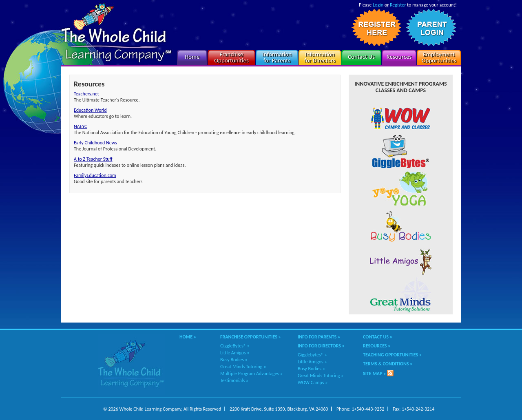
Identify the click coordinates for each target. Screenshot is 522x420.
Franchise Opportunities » (251, 337)
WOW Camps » (313, 382)
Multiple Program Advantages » (251, 374)
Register (398, 5)
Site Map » (375, 374)
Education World (90, 110)
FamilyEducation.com (95, 175)
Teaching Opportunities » (392, 355)
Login (378, 5)
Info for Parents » (319, 337)
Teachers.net (86, 94)
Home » (188, 337)
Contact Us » (378, 337)
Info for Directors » (321, 346)
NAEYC (80, 126)
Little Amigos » (235, 353)
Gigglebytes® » (312, 355)
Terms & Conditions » (388, 364)
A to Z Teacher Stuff (93, 159)
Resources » (377, 346)
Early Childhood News (95, 143)
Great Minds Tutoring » (243, 367)
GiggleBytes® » (235, 346)
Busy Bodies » (234, 360)
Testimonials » (234, 380)
